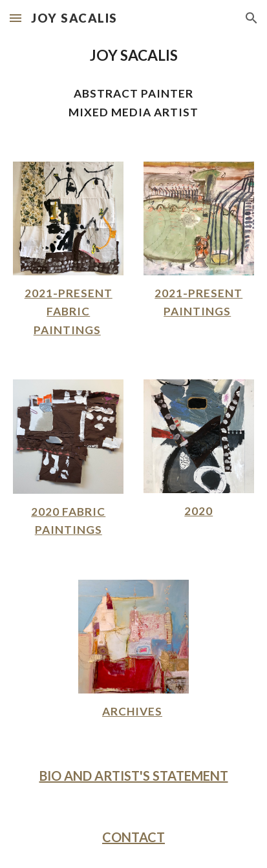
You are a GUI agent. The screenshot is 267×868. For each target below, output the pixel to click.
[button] (16, 18)
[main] (133, 55)
